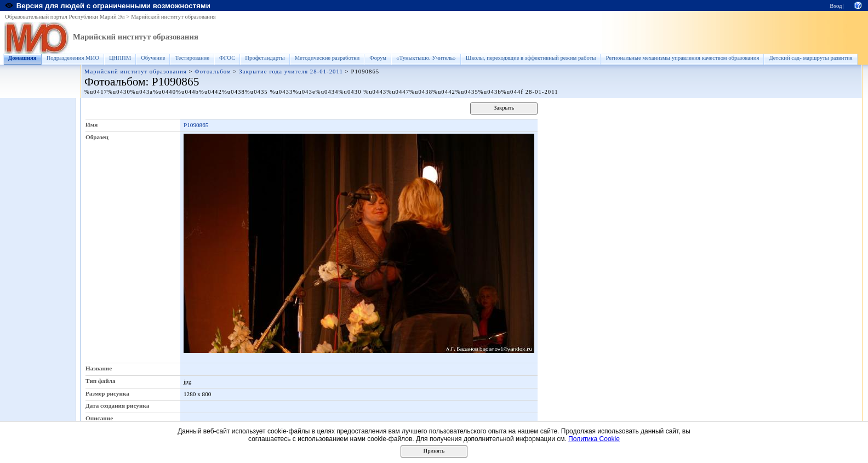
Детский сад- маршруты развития (810, 58)
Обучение (153, 58)
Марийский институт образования (173, 17)
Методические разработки (327, 58)
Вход (836, 6)
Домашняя (22, 58)
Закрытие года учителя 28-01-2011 (291, 72)
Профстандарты (265, 58)
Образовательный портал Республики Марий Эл (65, 17)
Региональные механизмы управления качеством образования (682, 58)
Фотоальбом (213, 72)
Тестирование (192, 58)
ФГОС (227, 58)
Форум (378, 58)
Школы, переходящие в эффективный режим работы (531, 58)
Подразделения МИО (73, 58)
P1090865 (196, 125)
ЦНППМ (120, 58)
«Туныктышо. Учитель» (426, 58)
